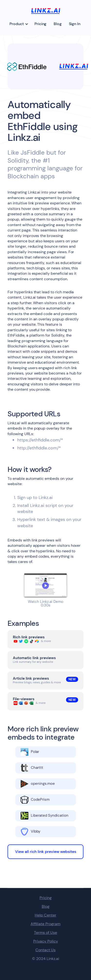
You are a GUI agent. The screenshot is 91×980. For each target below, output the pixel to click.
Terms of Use (45, 933)
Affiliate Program (45, 924)
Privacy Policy (46, 941)
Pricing (40, 24)
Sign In (75, 24)
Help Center (45, 915)
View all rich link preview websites (46, 852)
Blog (58, 24)
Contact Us (45, 950)
